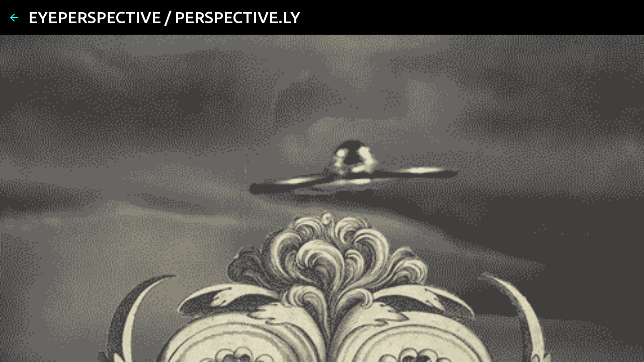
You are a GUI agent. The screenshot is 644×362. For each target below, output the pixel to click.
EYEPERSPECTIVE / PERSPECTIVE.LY (164, 17)
